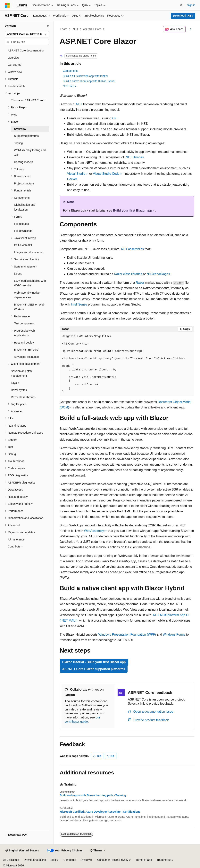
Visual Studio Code (106, 174)
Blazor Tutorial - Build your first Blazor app (94, 662)
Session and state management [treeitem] (22, 373)
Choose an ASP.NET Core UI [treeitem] (29, 100)
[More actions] (191, 29)
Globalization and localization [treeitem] (25, 207)
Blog (53, 860)
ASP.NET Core (92, 29)
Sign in (191, 5)
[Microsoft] (7, 5)
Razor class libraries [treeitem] (23, 397)
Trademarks (164, 860)
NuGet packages (158, 274)
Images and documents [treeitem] (28, 252)
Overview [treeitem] (13, 58)
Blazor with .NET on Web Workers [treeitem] (29, 307)
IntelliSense (79, 304)
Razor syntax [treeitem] (19, 390)
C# (114, 118)
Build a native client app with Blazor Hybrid (89, 81)
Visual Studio (76, 174)
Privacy (85, 860)
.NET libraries (134, 157)
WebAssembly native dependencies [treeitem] (27, 295)
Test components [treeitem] (24, 323)
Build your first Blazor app (133, 210)
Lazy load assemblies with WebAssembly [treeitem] (30, 283)
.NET (75, 29)
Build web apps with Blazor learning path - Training (93, 795)
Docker (72, 179)
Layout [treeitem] (15, 383)
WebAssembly (94, 531)
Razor (140, 283)
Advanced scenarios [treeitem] (26, 357)
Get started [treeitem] (15, 65)
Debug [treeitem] (18, 274)
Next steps (69, 86)
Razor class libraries (128, 274)
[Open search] (181, 5)
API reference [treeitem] (16, 539)
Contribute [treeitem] (14, 546)
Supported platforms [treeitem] (26, 136)
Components (71, 71)
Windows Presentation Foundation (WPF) (127, 635)
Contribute (70, 860)
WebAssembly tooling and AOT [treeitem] (30, 153)
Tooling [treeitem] (18, 143)
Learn (64, 29)
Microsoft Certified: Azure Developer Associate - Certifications (100, 812)
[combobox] (27, 34)
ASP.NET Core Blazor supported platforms (94, 669)
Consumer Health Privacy (113, 860)
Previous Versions (35, 860)
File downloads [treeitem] (23, 231)
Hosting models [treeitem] (24, 162)
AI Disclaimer (11, 860)
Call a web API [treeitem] (23, 245)
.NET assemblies (132, 249)
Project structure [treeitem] (24, 183)
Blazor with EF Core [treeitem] (26, 350)
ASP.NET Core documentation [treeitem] (26, 50)
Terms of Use (144, 860)
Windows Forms (174, 635)
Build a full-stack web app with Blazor (85, 76)
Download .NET (183, 16)
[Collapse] (48, 26)
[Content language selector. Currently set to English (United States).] (22, 851)
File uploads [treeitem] (21, 224)
